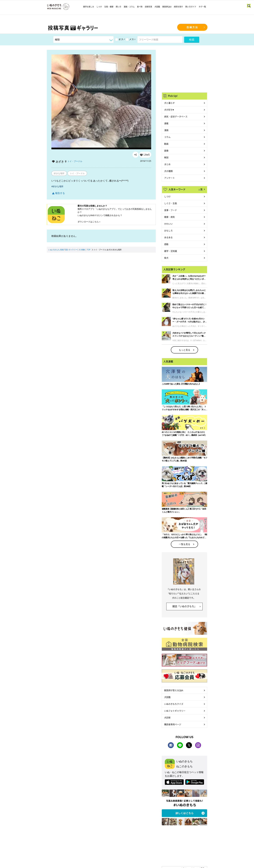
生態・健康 (109, 7)
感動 (166, 244)
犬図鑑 (157, 7)
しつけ (99, 7)
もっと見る (185, 350)
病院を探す (178, 7)
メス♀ (131, 39)
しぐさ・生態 (171, 203)
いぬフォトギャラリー (175, 711)
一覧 (200, 189)
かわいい (168, 224)
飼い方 (119, 7)
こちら (96, 222)
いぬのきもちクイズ (174, 704)
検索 (192, 40)
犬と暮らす (169, 103)
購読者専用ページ (173, 724)
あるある (168, 237)
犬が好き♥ (169, 110)
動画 (166, 144)
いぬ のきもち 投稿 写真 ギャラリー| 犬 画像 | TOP (69, 250)
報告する (59, 193)
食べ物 (140, 7)
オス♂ (120, 39)
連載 (166, 123)
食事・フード (171, 210)
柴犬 (166, 258)
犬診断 (167, 717)
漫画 (166, 130)
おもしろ (168, 230)
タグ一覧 (202, 7)
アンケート (169, 178)
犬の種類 (168, 171)
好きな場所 (59, 173)
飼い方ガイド (191, 7)
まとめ (167, 164)
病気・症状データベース (176, 116)
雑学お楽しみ (89, 7)
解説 (166, 157)
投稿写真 (148, 7)
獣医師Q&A (167, 7)
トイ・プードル (75, 161)
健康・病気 (169, 217)
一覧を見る (185, 544)
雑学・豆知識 (171, 251)
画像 (166, 151)
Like (147, 155)
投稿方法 (192, 27)
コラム (167, 137)
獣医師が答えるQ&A (174, 690)
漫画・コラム (129, 7)
